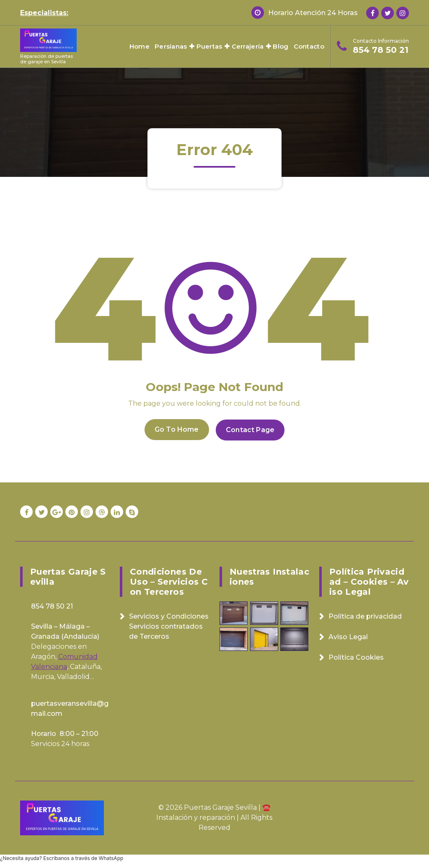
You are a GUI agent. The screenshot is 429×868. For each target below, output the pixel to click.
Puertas (209, 46)
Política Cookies (356, 657)
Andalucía (80, 636)
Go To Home (176, 429)
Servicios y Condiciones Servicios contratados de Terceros (169, 626)
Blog (280, 46)
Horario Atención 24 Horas (313, 13)
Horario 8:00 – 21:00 (65, 733)
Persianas (171, 46)
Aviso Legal (348, 636)
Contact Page (251, 429)
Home (140, 46)
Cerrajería (248, 46)
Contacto (309, 46)
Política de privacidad (365, 615)
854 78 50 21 (381, 50)
